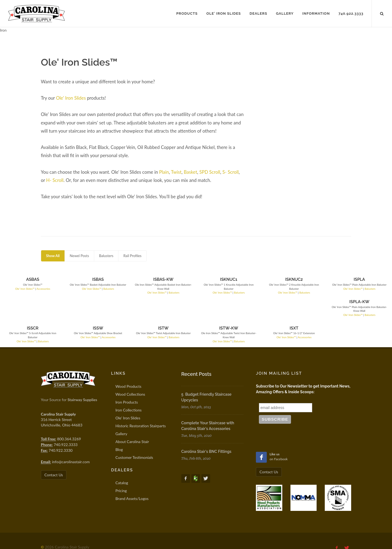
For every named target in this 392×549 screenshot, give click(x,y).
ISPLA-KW (334, 279)
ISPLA (283, 279)
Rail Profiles (132, 256)
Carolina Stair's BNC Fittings (206, 429)
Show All (53, 256)
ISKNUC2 (231, 279)
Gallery (121, 411)
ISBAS (77, 279)
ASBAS (26, 279)
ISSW (77, 306)
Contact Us (54, 452)
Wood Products (128, 364)
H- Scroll (55, 180)
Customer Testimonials (134, 435)
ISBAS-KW (128, 279)
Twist (176, 172)
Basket (190, 172)
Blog (119, 427)
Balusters (106, 256)
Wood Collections (130, 372)
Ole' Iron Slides (71, 98)
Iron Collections (128, 388)
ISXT (232, 306)
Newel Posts (79, 256)
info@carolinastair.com (71, 439)
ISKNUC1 (180, 279)
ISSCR (26, 306)
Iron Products (127, 380)
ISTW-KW (180, 306)
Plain (164, 172)
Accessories (36, 289)
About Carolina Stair (132, 419)
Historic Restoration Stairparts (141, 403)
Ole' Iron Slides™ (18, 289)
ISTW (128, 306)
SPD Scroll (210, 172)
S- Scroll (231, 172)
